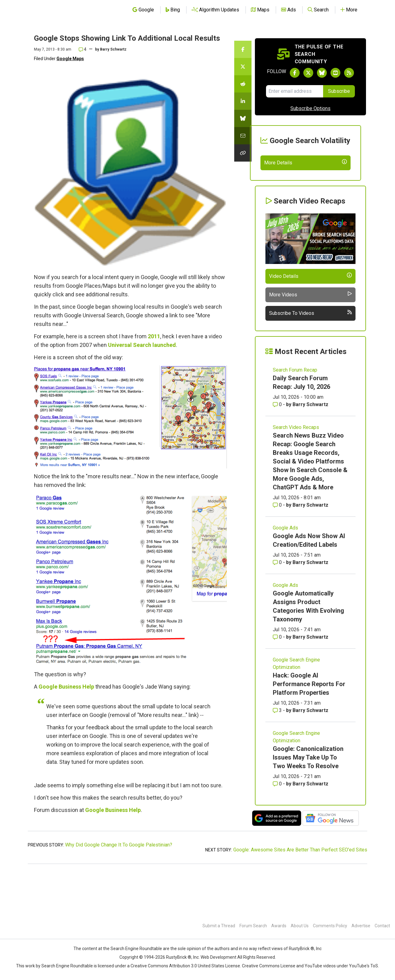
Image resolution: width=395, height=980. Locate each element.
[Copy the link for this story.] (243, 153)
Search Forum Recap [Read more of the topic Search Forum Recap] (295, 415)
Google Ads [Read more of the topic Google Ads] (285, 573)
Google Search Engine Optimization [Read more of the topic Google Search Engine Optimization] (296, 708)
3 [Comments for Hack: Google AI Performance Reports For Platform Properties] (278, 755)
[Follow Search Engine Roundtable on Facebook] (295, 73)
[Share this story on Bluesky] (243, 118)
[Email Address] (295, 91)
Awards (279, 926)
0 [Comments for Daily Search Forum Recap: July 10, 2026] (278, 449)
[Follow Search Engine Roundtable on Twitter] (308, 73)
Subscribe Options (310, 108)
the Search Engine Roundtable (133, 949)
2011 (154, 336)
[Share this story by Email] (243, 136)
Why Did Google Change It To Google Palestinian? (119, 890)
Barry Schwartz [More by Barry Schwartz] (310, 449)
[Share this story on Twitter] (243, 67)
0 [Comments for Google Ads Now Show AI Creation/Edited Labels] (278, 607)
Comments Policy (330, 926)
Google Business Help (66, 687)
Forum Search (253, 926)
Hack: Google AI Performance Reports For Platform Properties (309, 729)
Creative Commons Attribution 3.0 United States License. (186, 966)
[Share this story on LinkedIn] (243, 101)
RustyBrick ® (179, 957)
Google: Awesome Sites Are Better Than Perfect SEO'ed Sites (300, 895)
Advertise (361, 926)
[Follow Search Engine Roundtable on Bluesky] (322, 73)
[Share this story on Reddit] (243, 84)
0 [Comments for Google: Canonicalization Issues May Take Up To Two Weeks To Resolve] (278, 829)
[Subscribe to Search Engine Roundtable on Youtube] (335, 73)
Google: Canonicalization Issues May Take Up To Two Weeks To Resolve (308, 802)
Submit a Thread (219, 926)
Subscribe (339, 91)
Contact (382, 926)
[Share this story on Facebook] (243, 49)
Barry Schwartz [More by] (113, 49)
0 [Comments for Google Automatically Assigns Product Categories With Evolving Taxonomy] (278, 682)
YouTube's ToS (364, 966)
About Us (300, 926)
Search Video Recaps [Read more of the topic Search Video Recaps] (296, 472)
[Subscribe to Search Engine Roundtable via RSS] (349, 73)
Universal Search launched (142, 345)
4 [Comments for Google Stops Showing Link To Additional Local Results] (83, 49)
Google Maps (70, 59)
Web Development (218, 957)
